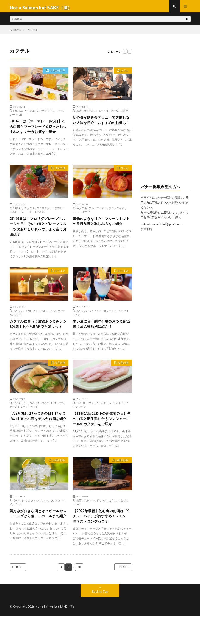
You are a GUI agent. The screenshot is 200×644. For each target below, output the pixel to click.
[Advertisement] (166, 114)
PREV (22, 595)
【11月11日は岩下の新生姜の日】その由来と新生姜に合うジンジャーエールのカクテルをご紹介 (101, 441)
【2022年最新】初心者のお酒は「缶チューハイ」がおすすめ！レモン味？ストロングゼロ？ (101, 543)
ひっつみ (29, 422)
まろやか (59, 422)
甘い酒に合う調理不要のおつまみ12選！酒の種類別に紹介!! (101, 336)
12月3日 (18, 422)
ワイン (77, 327)
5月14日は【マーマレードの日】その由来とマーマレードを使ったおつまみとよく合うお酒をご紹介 (39, 133)
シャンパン (79, 425)
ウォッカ (94, 422)
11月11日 (81, 422)
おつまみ (59, 283)
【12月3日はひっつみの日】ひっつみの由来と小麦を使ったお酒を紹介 (39, 438)
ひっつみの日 (44, 422)
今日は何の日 (56, 74)
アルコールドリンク (44, 323)
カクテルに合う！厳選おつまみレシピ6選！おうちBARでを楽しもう (39, 339)
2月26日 (18, 218)
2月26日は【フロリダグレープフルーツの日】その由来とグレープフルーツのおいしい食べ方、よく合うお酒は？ (39, 237)
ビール (115, 113)
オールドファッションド (24, 425)
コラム (123, 74)
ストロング (47, 526)
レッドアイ (84, 222)
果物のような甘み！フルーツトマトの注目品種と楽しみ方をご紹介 (101, 235)
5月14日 (18, 113)
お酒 (79, 113)
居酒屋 (124, 113)
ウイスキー (95, 323)
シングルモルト (46, 113)
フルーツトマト (98, 218)
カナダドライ (121, 422)
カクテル (29, 113)
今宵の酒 (59, 178)
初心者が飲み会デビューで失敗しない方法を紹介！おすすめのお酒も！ (101, 126)
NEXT (119, 595)
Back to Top (100, 619)
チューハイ (102, 113)
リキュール (26, 222)
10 (79, 595)
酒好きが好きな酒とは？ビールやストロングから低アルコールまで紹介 (38, 543)
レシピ (18, 327)
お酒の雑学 (57, 487)
